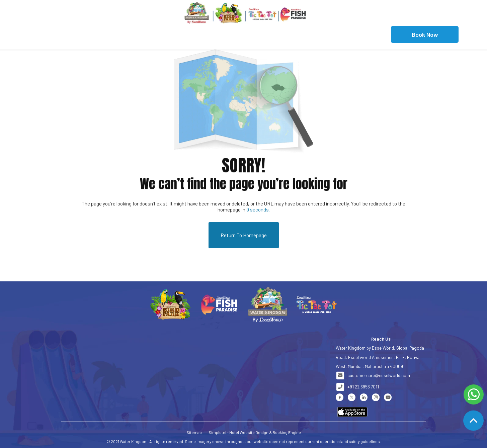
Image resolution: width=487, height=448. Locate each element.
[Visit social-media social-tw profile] (352, 397)
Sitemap (194, 432)
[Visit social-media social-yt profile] (388, 397)
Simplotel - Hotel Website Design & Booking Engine (255, 432)
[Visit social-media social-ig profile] (376, 397)
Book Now (425, 34)
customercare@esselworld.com (379, 375)
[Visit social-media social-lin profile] (364, 397)
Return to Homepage (244, 235)
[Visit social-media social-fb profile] (340, 397)
